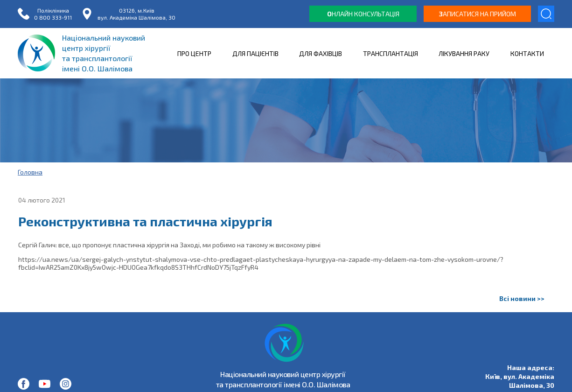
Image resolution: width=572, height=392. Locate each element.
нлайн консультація (363, 14)
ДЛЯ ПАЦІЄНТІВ (255, 53)
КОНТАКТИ (527, 53)
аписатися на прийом (478, 14)
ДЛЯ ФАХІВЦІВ (321, 53)
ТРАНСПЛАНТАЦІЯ (391, 53)
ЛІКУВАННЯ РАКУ (464, 53)
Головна (30, 172)
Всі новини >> (522, 298)
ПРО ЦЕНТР (194, 53)
